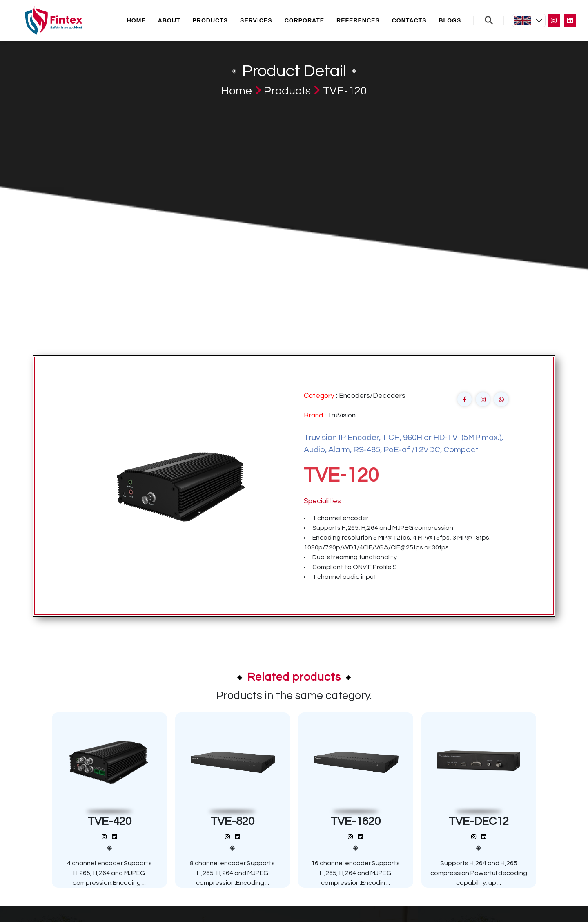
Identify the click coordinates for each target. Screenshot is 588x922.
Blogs (450, 20)
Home (136, 20)
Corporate (304, 20)
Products (210, 20)
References (358, 20)
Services (256, 20)
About (169, 20)
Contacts (409, 20)
